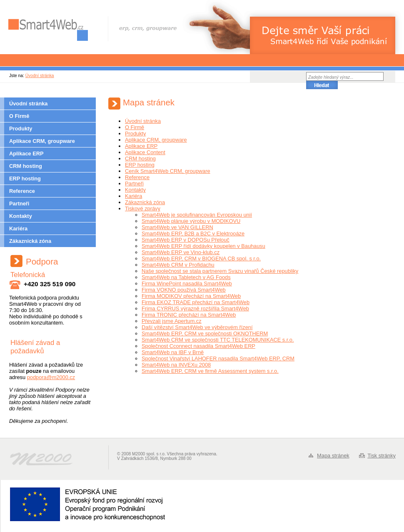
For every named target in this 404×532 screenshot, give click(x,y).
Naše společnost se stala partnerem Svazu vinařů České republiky (220, 271)
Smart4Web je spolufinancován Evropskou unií (197, 215)
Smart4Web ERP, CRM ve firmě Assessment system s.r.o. (210, 371)
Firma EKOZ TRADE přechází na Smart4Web (196, 302)
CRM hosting (26, 166)
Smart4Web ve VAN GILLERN (177, 227)
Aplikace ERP (26, 154)
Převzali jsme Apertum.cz (172, 321)
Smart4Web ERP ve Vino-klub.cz (181, 252)
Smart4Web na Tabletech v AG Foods (186, 277)
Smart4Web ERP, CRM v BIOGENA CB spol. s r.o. (201, 259)
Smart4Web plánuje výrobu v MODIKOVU (191, 221)
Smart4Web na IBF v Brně (173, 352)
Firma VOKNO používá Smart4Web (184, 290)
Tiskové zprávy (143, 209)
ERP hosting (25, 179)
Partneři (19, 204)
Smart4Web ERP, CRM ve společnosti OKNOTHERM (205, 333)
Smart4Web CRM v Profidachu (178, 265)
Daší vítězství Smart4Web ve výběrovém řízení (197, 327)
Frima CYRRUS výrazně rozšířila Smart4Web (195, 308)
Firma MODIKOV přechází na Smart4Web (191, 296)
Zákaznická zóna (30, 241)
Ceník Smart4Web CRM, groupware (168, 171)
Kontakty (21, 216)
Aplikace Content (145, 152)
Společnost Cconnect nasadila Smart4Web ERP (198, 346)
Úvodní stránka (40, 76)
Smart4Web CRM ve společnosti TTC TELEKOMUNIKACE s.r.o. (218, 340)
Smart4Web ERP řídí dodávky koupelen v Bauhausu (203, 246)
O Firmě (19, 116)
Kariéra (18, 229)
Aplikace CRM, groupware (42, 141)
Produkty (21, 129)
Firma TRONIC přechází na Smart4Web (189, 315)
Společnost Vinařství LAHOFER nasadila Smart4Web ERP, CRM (218, 358)
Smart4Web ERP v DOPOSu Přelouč (186, 240)
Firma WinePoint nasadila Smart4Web (187, 283)
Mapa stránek (333, 456)
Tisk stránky (382, 456)
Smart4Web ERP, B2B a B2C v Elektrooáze (193, 234)
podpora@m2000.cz (51, 377)
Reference (22, 191)
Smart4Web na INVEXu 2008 (176, 365)
